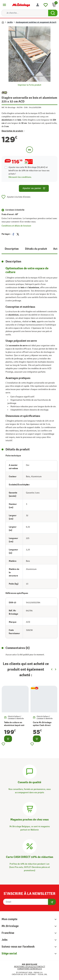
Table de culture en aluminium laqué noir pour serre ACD (14, 725)
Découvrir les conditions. (20, 177)
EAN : (26, 107)
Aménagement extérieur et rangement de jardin (37, 22)
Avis (56, 249)
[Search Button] (53, 13)
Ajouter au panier (34, 188)
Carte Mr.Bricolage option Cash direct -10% (42, 725)
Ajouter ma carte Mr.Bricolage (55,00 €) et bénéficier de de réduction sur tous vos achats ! (29, 171)
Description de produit (13, 131)
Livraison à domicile (15, 210)
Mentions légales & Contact (30, 967)
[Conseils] (30, 771)
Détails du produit (36, 249)
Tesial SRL (42, 974)
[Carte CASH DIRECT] (30, 846)
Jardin (10, 22)
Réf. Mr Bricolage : (9, 107)
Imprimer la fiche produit (29, 85)
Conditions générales (30, 969)
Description (12, 249)
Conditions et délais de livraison (16, 226)
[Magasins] (30, 809)
